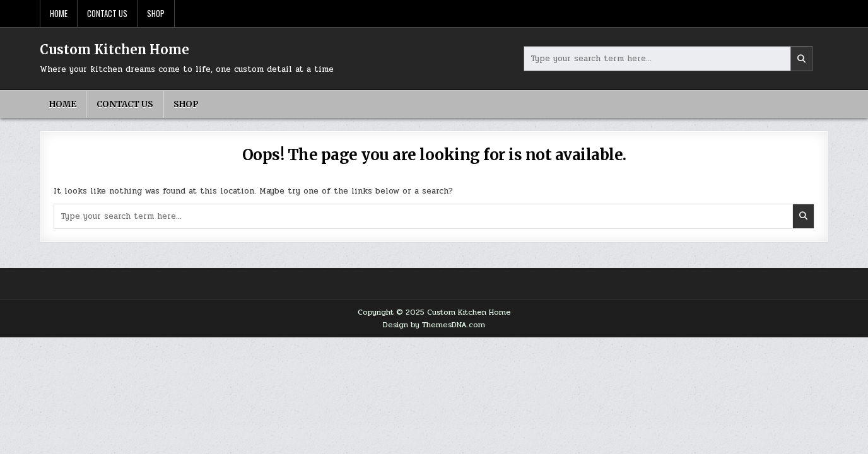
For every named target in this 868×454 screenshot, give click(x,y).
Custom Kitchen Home (114, 49)
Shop (156, 13)
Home (59, 13)
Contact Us (107, 13)
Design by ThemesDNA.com (434, 325)
